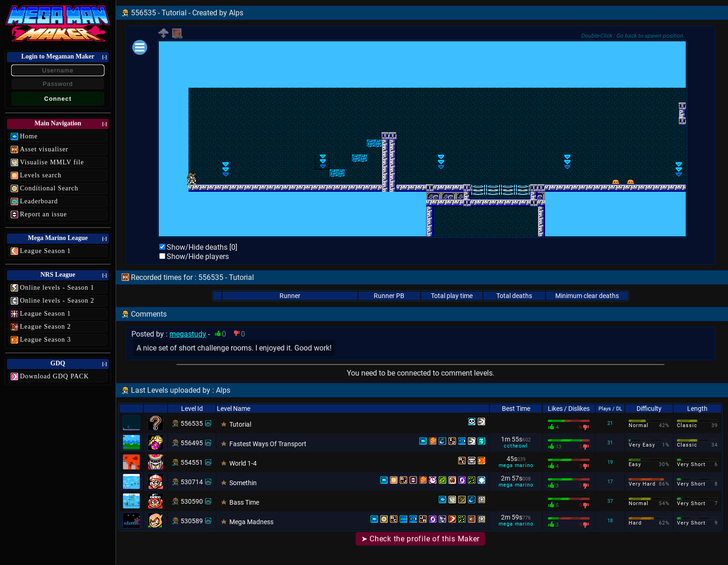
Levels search (41, 175)
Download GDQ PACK (55, 376)
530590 (192, 501)
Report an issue (43, 214)
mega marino (516, 465)
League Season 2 (45, 327)
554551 (192, 462)
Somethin (243, 483)
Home (29, 136)
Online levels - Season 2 (57, 301)
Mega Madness (251, 522)
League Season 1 (45, 251)
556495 (192, 443)
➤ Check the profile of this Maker (420, 539)
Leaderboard (39, 201)
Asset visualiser (44, 149)
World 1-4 (243, 463)
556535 (192, 423)
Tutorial (240, 424)
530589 (192, 521)
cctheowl (516, 446)
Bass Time (244, 502)
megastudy (188, 334)
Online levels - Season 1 (57, 288)
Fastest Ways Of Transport (268, 444)
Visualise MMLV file (52, 162)
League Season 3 (45, 340)
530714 (192, 482)
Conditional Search (49, 188)
